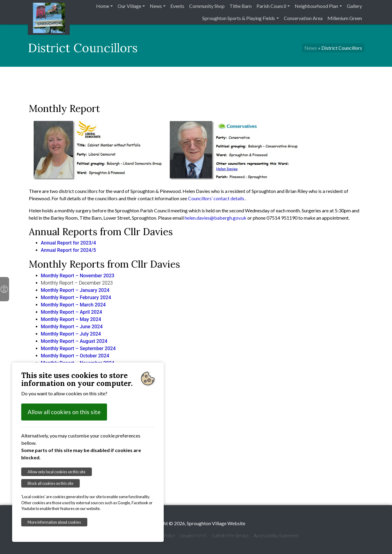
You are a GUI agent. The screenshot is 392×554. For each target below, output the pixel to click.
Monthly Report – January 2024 (75, 290)
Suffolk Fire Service (230, 535)
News (156, 6)
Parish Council (271, 6)
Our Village (129, 6)
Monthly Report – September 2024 (78, 348)
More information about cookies (54, 522)
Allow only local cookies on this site (57, 472)
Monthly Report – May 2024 (71, 319)
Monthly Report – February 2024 (76, 297)
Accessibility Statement (276, 535)
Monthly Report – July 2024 (71, 334)
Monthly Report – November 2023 (78, 276)
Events (177, 6)
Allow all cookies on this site (64, 412)
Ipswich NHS (193, 535)
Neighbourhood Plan (316, 6)
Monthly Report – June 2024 (72, 327)
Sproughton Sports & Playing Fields (239, 18)
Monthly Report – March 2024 (73, 305)
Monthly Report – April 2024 (72, 312)
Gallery (354, 6)
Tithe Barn (241, 6)
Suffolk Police (162, 535)
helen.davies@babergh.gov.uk (216, 218)
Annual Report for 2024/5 (69, 250)
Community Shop (207, 6)
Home (103, 6)
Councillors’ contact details (217, 198)
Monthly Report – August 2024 (74, 341)
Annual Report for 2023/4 (69, 243)
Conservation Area (303, 18)
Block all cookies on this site (50, 483)
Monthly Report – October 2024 (75, 356)
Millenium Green (345, 18)
